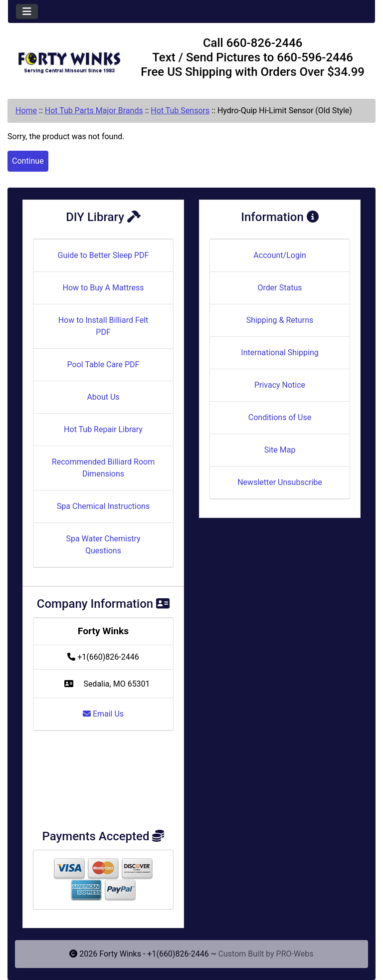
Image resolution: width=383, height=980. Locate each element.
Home (26, 111)
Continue (28, 161)
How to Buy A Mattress (103, 288)
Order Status (280, 288)
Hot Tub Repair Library (103, 429)
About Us (103, 397)
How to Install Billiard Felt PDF (103, 326)
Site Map (280, 450)
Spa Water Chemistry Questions (103, 545)
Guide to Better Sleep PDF (103, 255)
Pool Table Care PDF (103, 365)
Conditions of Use (280, 417)
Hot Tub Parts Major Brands (94, 111)
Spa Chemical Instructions (103, 506)
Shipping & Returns (280, 320)
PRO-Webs (295, 954)
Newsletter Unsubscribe (280, 482)
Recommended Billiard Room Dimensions (103, 468)
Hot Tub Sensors (180, 111)
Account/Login (280, 255)
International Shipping (280, 353)
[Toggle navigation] (27, 11)
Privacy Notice (280, 385)
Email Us (103, 714)
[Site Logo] (69, 59)
